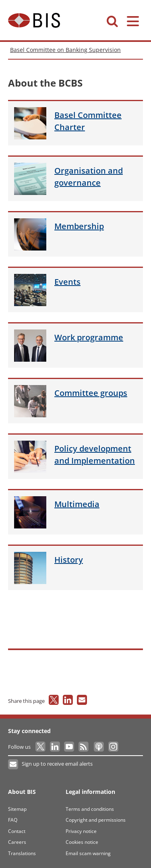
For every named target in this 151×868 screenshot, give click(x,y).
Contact (17, 831)
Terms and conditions (90, 809)
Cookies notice (82, 842)
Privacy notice (81, 831)
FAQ (13, 820)
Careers (17, 842)
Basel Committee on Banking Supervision (65, 50)
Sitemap (17, 809)
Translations (22, 853)
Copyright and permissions (96, 820)
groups (91, 393)
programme (89, 337)
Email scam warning (88, 853)
